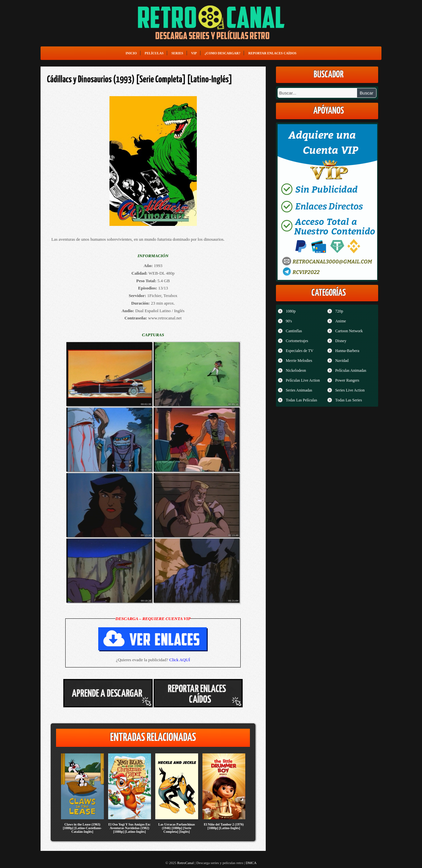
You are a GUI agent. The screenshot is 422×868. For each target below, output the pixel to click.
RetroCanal (186, 863)
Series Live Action (350, 390)
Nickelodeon (296, 370)
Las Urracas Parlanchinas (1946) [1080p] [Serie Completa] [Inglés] (177, 828)
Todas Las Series (349, 400)
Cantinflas (294, 331)
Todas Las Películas (301, 400)
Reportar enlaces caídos (272, 53)
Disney (341, 341)
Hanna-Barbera (347, 351)
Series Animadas (299, 390)
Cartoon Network (349, 331)
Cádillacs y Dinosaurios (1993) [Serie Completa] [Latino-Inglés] (140, 80)
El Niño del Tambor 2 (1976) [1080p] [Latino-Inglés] (224, 826)
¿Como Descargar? (223, 53)
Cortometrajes (297, 341)
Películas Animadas (351, 370)
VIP (194, 53)
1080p (291, 311)
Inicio (131, 53)
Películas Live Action (303, 380)
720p (339, 311)
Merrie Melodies (299, 361)
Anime (341, 321)
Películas (154, 53)
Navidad (342, 361)
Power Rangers (347, 380)
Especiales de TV (300, 351)
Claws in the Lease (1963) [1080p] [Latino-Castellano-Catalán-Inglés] (82, 828)
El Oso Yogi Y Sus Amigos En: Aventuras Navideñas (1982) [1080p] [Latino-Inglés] (129, 828)
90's (289, 321)
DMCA (251, 863)
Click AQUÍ (180, 660)
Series (177, 53)
